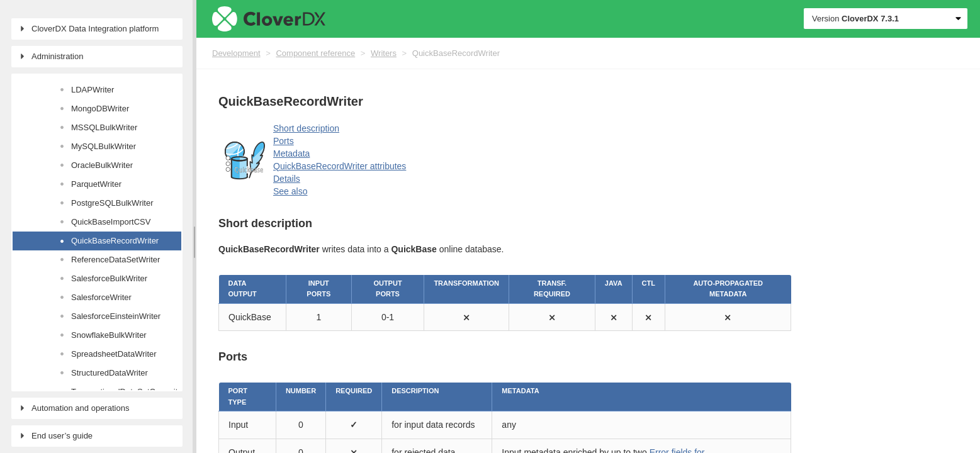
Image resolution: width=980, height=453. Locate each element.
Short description (306, 128)
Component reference (315, 53)
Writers (384, 53)
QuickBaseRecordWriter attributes (340, 166)
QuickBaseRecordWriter (456, 53)
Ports (284, 141)
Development (236, 53)
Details (287, 179)
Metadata (291, 154)
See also (290, 191)
